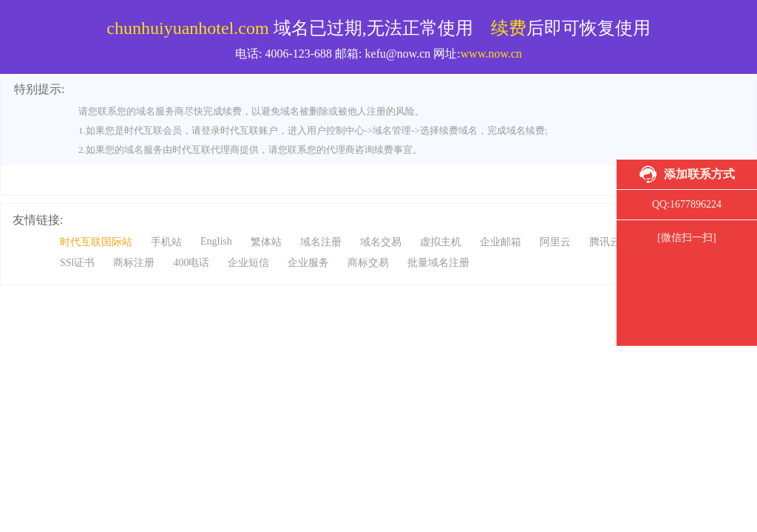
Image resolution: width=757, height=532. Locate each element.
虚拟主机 (441, 242)
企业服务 (308, 263)
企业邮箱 (500, 242)
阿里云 (555, 242)
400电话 (191, 263)
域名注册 (321, 242)
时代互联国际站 (96, 242)
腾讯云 (605, 242)
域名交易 (381, 242)
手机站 (166, 242)
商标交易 (368, 263)
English (216, 241)
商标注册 (134, 263)
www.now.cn (491, 54)
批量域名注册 (438, 263)
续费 (509, 28)
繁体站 (266, 242)
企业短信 (248, 263)
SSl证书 (77, 263)
